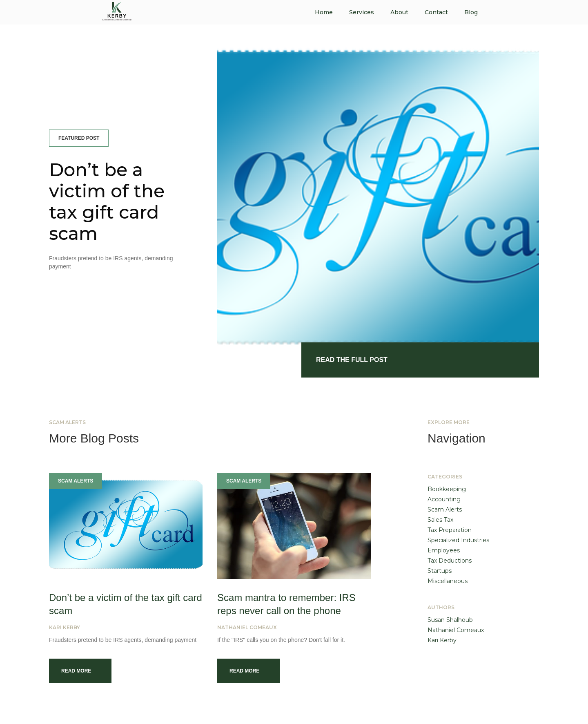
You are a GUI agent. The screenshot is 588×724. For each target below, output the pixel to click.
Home (324, 12)
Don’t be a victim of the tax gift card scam (107, 201)
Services (362, 12)
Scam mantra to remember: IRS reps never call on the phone (286, 604)
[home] (117, 10)
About (399, 12)
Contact (436, 12)
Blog (471, 12)
